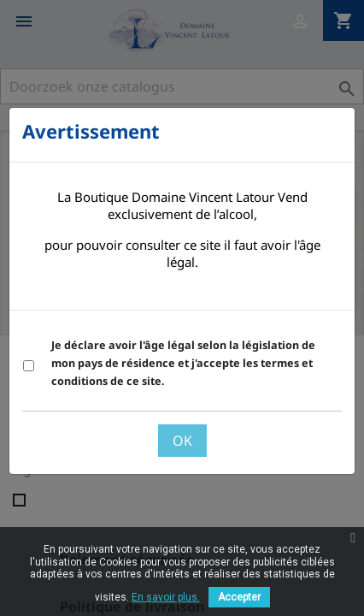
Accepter (239, 597)
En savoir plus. (166, 597)
